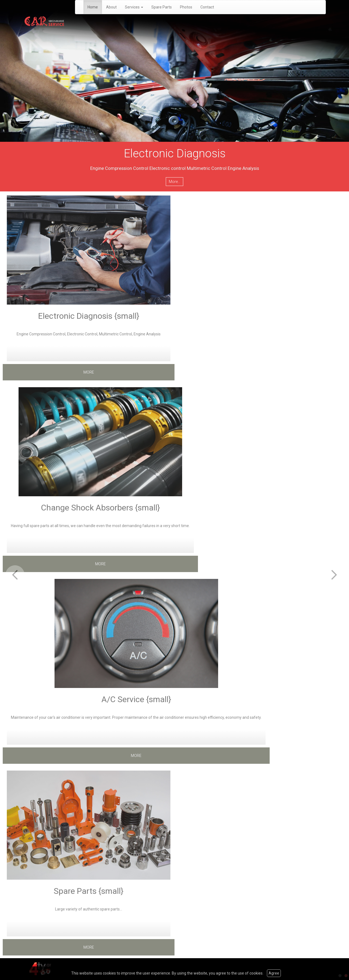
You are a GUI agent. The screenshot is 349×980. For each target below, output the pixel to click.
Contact (207, 7)
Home (93, 7)
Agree (274, 973)
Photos (186, 7)
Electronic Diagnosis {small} (89, 316)
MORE (89, 372)
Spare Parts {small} (89, 891)
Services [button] (134, 7)
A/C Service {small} (136, 699)
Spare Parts (162, 7)
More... (174, 182)
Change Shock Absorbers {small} (100, 508)
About (111, 7)
